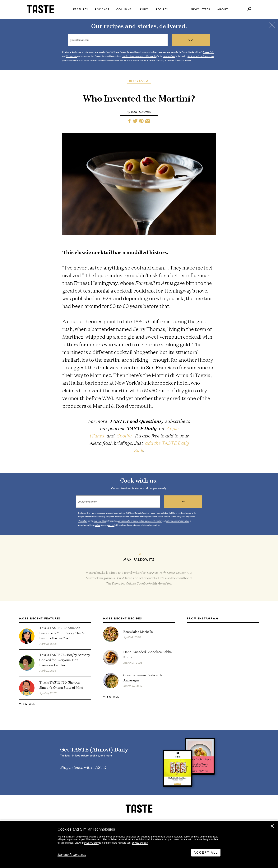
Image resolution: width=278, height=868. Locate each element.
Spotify (124, 436)
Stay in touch (72, 767)
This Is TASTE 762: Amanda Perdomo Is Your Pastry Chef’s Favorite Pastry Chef (62, 633)
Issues (144, 10)
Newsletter (201, 10)
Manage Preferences (72, 855)
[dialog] (139, 844)
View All (27, 704)
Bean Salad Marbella (138, 631)
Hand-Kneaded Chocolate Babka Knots (148, 654)
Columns (124, 10)
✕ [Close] (272, 826)
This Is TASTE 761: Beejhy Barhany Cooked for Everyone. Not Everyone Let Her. (65, 660)
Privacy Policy (91, 843)
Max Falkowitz (141, 112)
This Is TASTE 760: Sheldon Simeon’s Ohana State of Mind (61, 685)
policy (129, 60)
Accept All (206, 853)
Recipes (162, 10)
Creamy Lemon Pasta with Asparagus (143, 677)
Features (81, 10)
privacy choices (140, 843)
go (191, 40)
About (223, 10)
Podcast (102, 10)
